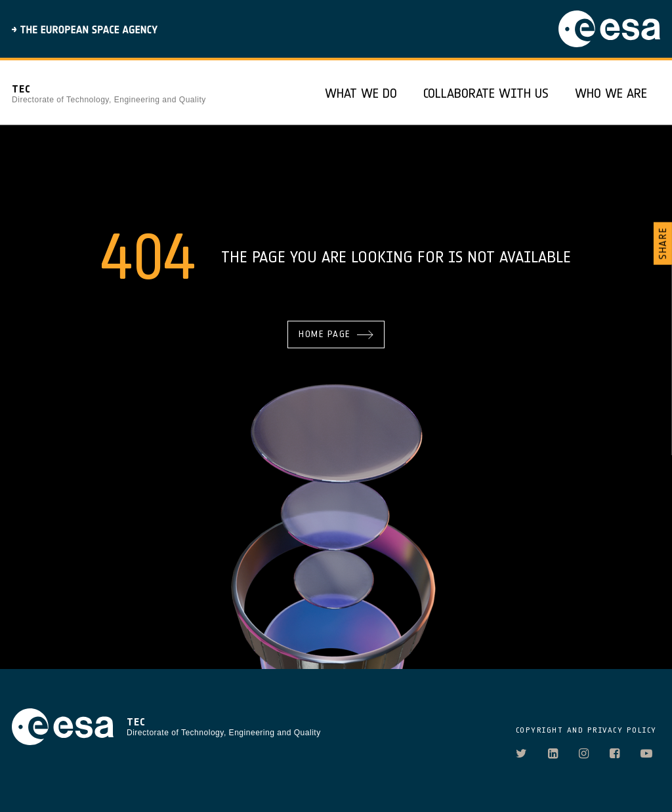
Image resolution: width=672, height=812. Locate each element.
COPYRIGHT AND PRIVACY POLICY (586, 730)
